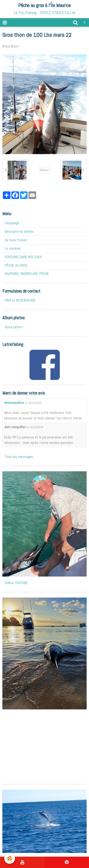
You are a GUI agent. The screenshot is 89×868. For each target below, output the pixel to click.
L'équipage (12, 223)
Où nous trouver (16, 240)
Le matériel (13, 248)
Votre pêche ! (14, 327)
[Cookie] (10, 858)
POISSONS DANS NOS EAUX (23, 257)
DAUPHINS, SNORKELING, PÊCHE (27, 274)
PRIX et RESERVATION (20, 300)
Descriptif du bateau (19, 231)
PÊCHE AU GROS (16, 265)
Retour (44, 170)
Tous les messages (19, 457)
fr (85, 22)
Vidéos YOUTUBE (16, 583)
